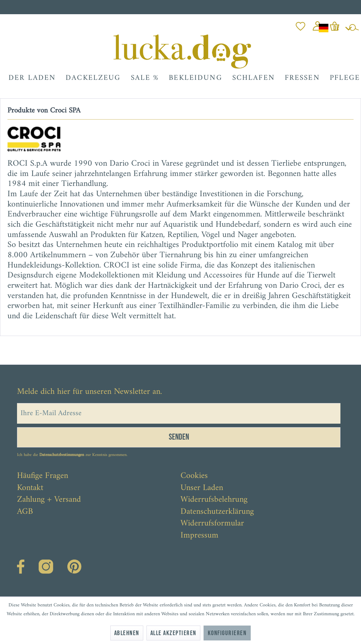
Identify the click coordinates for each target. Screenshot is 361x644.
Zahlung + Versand (49, 500)
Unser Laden (202, 488)
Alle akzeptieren (173, 633)
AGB (25, 512)
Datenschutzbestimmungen (62, 455)
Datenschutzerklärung (217, 512)
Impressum (199, 536)
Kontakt (30, 488)
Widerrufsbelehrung (214, 500)
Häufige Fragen (43, 476)
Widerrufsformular (212, 524)
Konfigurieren (227, 633)
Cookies (194, 476)
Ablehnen (127, 633)
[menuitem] (301, 24)
